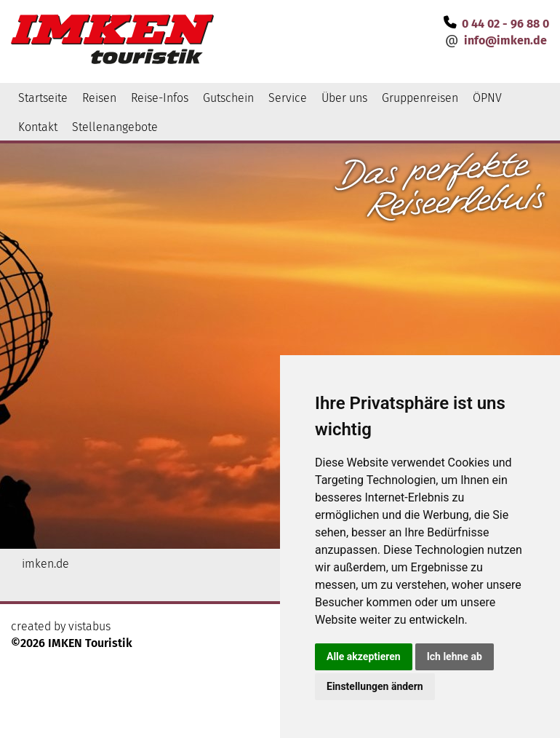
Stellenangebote (115, 127)
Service (288, 98)
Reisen (99, 98)
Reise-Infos (160, 98)
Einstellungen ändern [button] (375, 686)
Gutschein (228, 98)
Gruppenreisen (420, 98)
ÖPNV (487, 98)
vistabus (89, 626)
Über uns (344, 98)
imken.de (45, 564)
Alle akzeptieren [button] (364, 656)
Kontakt (38, 127)
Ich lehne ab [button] (455, 656)
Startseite (43, 98)
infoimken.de (505, 40)
